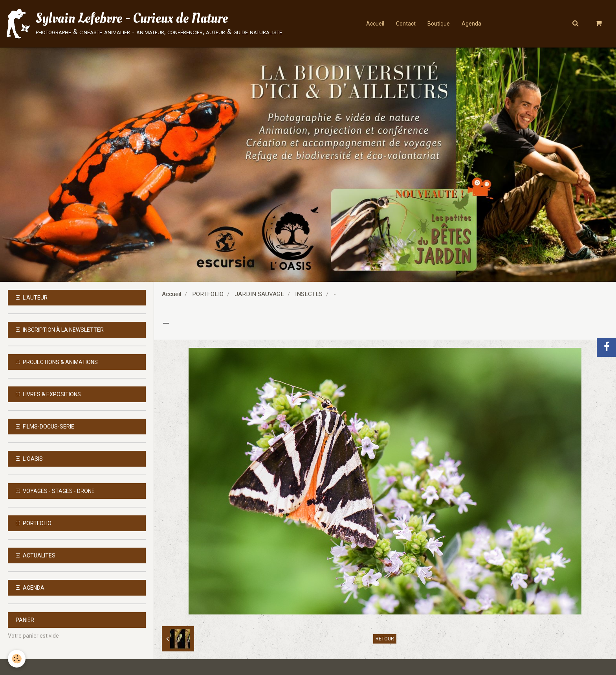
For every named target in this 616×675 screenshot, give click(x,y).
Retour (385, 639)
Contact (406, 24)
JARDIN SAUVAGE (259, 294)
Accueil (375, 24)
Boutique (439, 24)
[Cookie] (17, 659)
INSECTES (309, 294)
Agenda (471, 24)
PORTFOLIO (208, 294)
